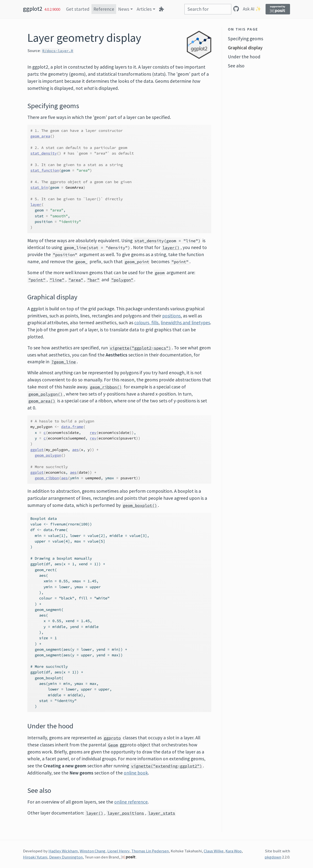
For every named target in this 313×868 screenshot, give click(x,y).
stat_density (44, 153)
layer (36, 204)
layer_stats (162, 813)
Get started (78, 9)
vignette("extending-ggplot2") (167, 766)
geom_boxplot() (140, 505)
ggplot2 (33, 9)
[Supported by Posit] (278, 9)
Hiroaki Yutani (35, 857)
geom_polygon (48, 455)
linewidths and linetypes (185, 323)
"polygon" (122, 280)
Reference (104, 9)
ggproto (112, 738)
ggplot (37, 450)
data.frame (72, 427)
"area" (76, 280)
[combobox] (208, 9)
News (124, 9)
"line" (57, 280)
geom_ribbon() (106, 387)
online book (136, 773)
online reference (131, 802)
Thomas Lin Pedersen (150, 851)
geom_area (40, 136)
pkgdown (273, 857)
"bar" (93, 280)
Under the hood (244, 57)
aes (75, 450)
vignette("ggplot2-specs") (140, 348)
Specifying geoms (246, 39)
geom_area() (42, 401)
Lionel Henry (118, 851)
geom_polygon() (45, 394)
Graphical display (245, 48)
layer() (171, 248)
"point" (37, 280)
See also (236, 66)
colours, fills (146, 323)
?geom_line (64, 362)
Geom (113, 745)
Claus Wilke (214, 851)
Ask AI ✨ (252, 9)
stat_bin (39, 187)
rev (93, 433)
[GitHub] (236, 9)
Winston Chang (93, 851)
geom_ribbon (47, 478)
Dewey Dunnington (66, 857)
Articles (144, 9)
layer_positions (126, 813)
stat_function (45, 170)
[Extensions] (162, 9)
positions (171, 316)
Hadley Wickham (63, 851)
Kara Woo (234, 851)
